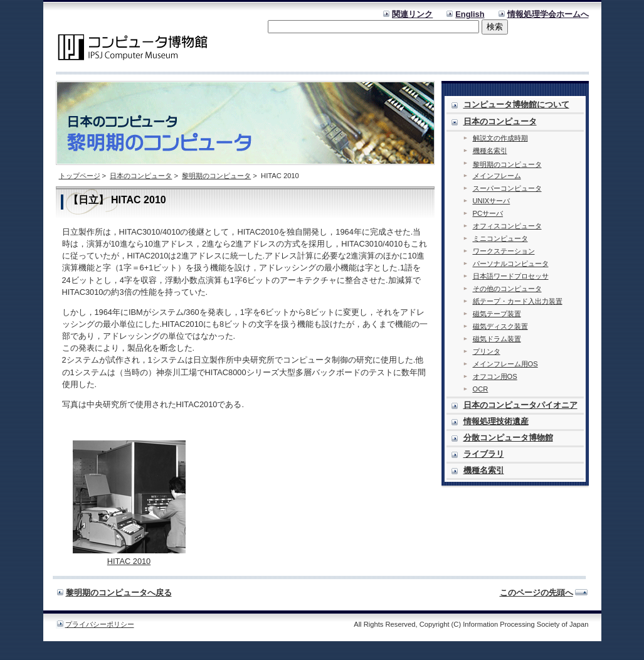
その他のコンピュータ (507, 289)
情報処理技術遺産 (496, 421)
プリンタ (487, 351)
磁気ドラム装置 (497, 339)
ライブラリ (484, 454)
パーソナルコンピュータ (511, 263)
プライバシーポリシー (100, 624)
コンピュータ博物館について (516, 104)
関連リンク (412, 14)
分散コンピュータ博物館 (508, 438)
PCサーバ (488, 213)
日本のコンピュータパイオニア (520, 405)
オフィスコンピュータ (507, 226)
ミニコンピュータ (500, 238)
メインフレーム (497, 176)
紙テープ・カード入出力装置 (518, 301)
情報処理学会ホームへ (548, 14)
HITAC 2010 (129, 561)
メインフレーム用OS (505, 364)
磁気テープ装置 (497, 314)
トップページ (80, 176)
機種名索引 (490, 151)
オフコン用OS (495, 376)
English (470, 14)
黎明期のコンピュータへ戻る (119, 593)
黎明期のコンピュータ (216, 176)
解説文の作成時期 (500, 138)
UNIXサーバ (492, 201)
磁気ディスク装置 (500, 326)
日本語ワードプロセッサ (511, 276)
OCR (481, 389)
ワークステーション (504, 251)
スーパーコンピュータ (507, 188)
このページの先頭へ (536, 593)
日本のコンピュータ (141, 176)
